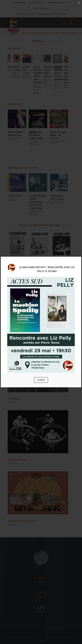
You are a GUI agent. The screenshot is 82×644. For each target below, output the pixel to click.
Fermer (41, 380)
